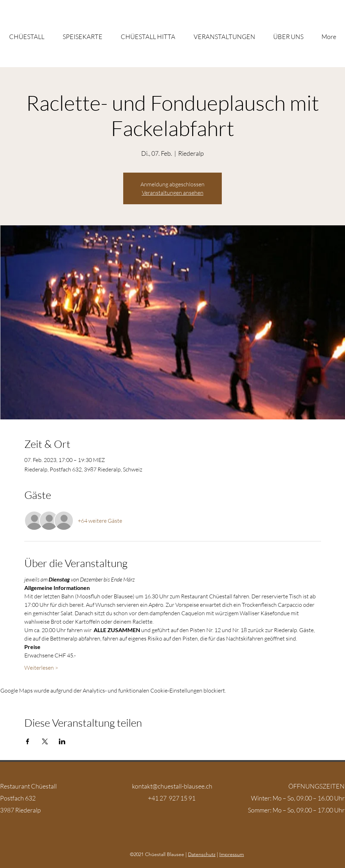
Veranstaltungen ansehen (173, 193)
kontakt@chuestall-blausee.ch (172, 786)
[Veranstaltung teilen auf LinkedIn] (62, 741)
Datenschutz (202, 854)
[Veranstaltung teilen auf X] (45, 741)
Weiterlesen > (41, 668)
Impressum (232, 854)
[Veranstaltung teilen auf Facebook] (28, 741)
